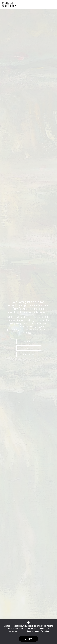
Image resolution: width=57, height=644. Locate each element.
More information (42, 631)
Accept (29, 639)
